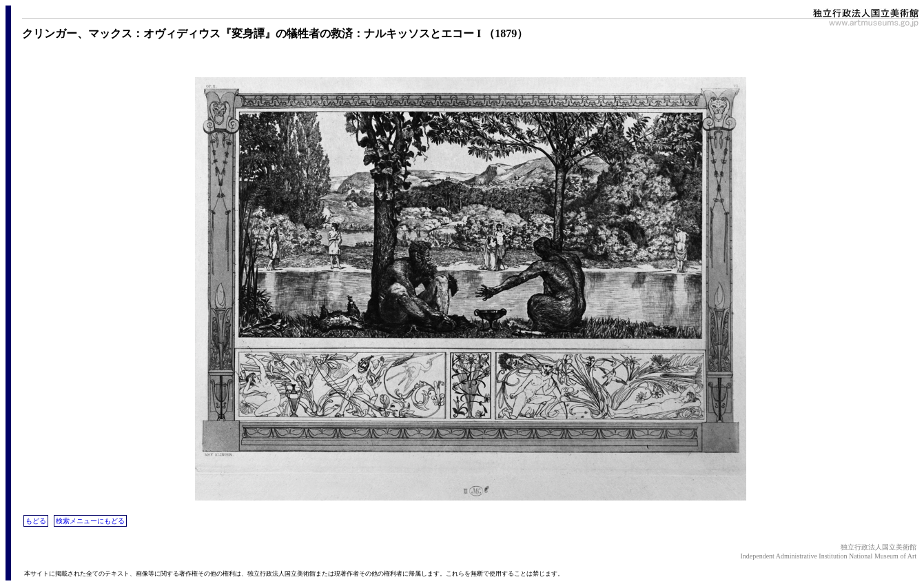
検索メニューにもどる (90, 521)
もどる (36, 521)
